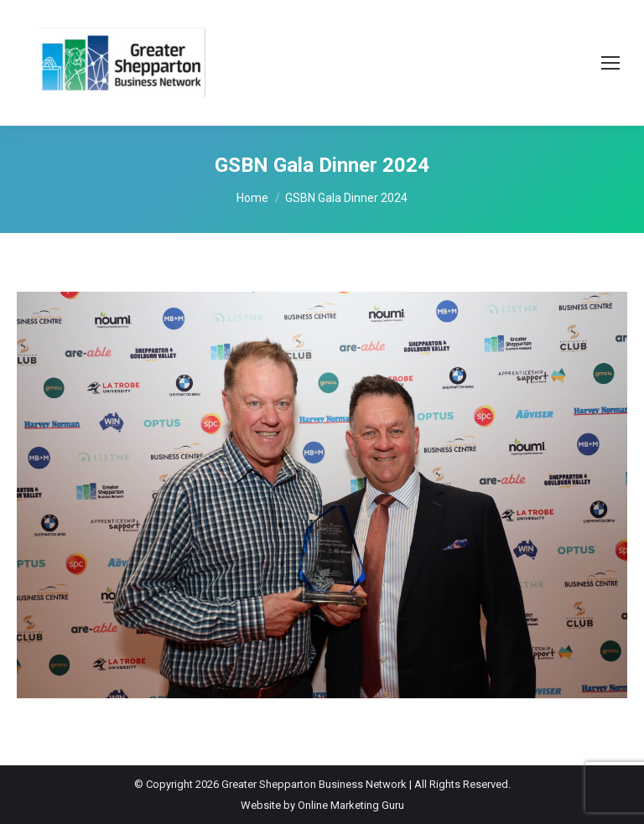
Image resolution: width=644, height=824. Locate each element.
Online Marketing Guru (351, 805)
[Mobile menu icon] (610, 63)
